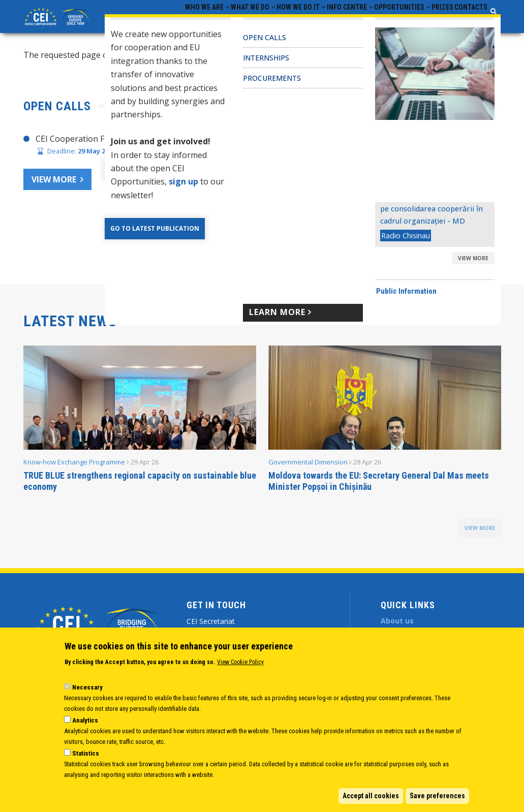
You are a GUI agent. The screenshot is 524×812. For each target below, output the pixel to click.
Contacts (465, 21)
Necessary (87, 687)
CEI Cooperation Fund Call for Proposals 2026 (122, 148)
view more (480, 537)
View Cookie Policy (240, 662)
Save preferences (437, 796)
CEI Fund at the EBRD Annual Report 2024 (360, 220)
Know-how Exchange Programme (74, 471)
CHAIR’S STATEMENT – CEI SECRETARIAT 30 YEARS (378, 148)
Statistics (86, 753)
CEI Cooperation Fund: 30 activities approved (365, 201)
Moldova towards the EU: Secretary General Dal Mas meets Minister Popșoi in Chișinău (379, 490)
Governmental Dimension (308, 471)
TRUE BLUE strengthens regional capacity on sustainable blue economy (140, 490)
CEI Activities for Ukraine (328, 239)
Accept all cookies (371, 796)
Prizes (427, 21)
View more (54, 189)
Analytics (85, 720)
